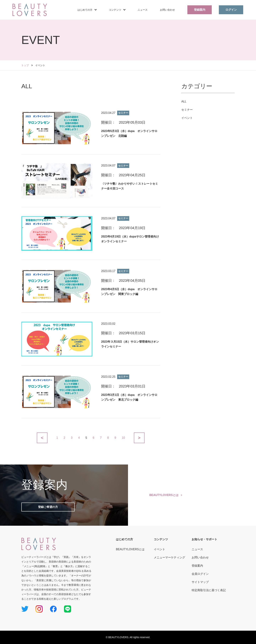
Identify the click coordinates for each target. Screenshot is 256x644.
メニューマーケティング (169, 557)
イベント (187, 118)
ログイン (231, 10)
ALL (184, 101)
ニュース (143, 10)
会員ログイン (200, 574)
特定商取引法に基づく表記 (209, 590)
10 (123, 438)
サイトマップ (200, 582)
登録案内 (200, 10)
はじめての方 (124, 539)
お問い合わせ (167, 10)
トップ (25, 65)
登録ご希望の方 (48, 507)
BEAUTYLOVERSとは (164, 495)
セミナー (187, 110)
